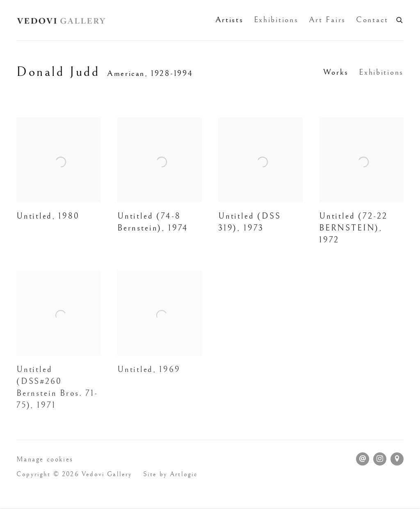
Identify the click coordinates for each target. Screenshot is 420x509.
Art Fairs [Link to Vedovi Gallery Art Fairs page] (327, 20)
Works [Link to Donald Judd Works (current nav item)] (336, 72)
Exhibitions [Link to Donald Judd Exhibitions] (381, 72)
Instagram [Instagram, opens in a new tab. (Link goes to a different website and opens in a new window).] (380, 459)
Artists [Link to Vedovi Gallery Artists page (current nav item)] (229, 20)
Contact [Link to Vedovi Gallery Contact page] (372, 20)
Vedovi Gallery (62, 20)
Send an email (363, 459)
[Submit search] (400, 19)
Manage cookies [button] (45, 459)
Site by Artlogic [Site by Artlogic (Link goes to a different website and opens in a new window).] (171, 474)
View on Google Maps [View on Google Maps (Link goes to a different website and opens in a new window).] (397, 459)
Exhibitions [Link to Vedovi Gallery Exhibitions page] (276, 20)
